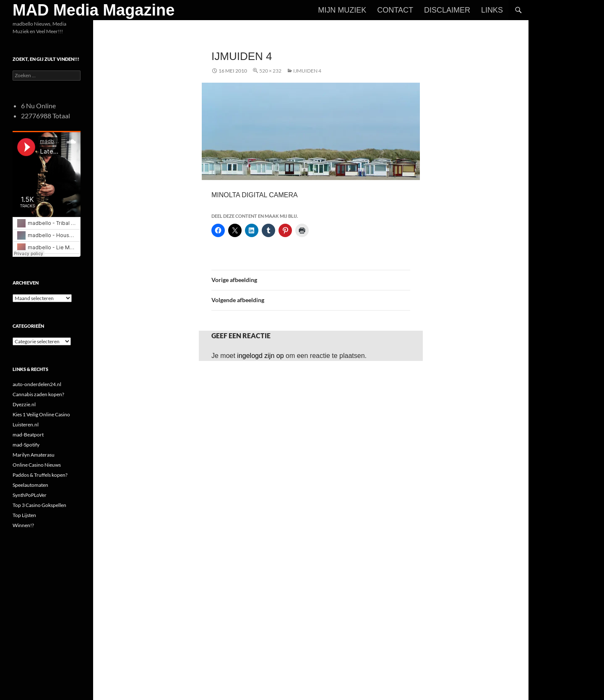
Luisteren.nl (26, 424)
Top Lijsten (24, 515)
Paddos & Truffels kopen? (40, 475)
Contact (395, 10)
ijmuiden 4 (307, 71)
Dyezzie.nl (24, 404)
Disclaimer (447, 10)
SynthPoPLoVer (30, 495)
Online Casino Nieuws (37, 465)
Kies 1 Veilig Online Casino (41, 414)
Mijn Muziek (342, 10)
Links (492, 10)
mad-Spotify (26, 445)
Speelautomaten (30, 485)
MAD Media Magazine (94, 10)
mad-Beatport (28, 435)
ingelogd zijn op (260, 356)
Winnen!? (23, 525)
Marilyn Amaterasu (34, 455)
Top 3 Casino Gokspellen (39, 505)
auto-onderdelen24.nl (37, 384)
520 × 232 (270, 71)
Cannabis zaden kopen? (38, 394)
